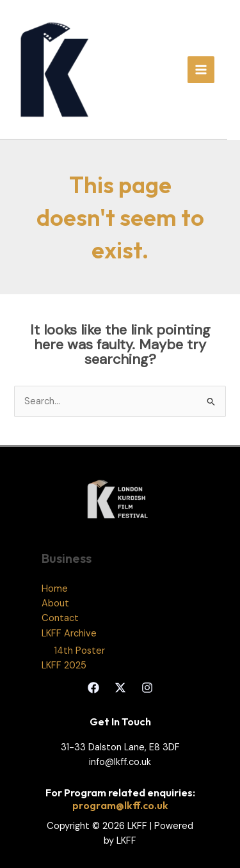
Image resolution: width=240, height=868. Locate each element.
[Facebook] (93, 688)
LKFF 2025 (64, 666)
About (55, 604)
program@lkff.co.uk (120, 805)
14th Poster (80, 651)
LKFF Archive (69, 634)
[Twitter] (120, 688)
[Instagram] (147, 688)
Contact (60, 618)
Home (55, 589)
